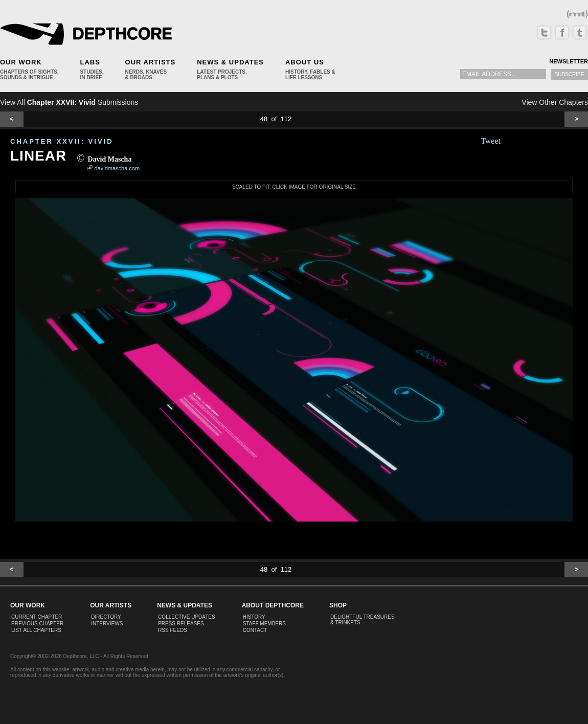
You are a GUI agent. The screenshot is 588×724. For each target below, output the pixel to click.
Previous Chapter (37, 624)
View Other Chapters (555, 102)
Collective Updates (187, 617)
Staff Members (264, 624)
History (254, 617)
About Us (305, 62)
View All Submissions (69, 102)
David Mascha (109, 159)
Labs (90, 62)
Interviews (107, 624)
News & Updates (230, 62)
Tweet (491, 141)
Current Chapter (37, 617)
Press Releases (181, 624)
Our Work (21, 62)
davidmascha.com (117, 168)
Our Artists (151, 62)
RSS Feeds (173, 630)
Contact (255, 630)
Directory (106, 617)
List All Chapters (36, 630)
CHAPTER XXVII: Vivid (62, 141)
